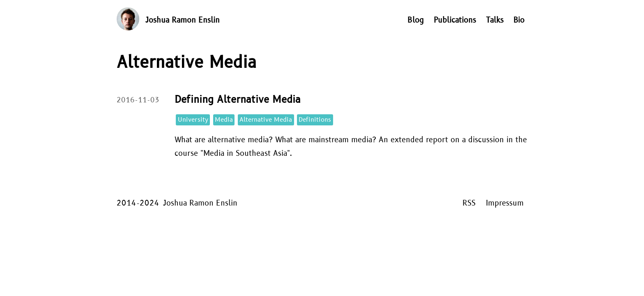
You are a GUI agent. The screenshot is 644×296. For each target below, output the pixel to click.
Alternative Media (266, 120)
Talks (495, 20)
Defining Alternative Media (238, 100)
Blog (416, 20)
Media (224, 120)
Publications (455, 20)
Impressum (505, 203)
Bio (519, 20)
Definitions (315, 120)
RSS (469, 203)
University (193, 120)
